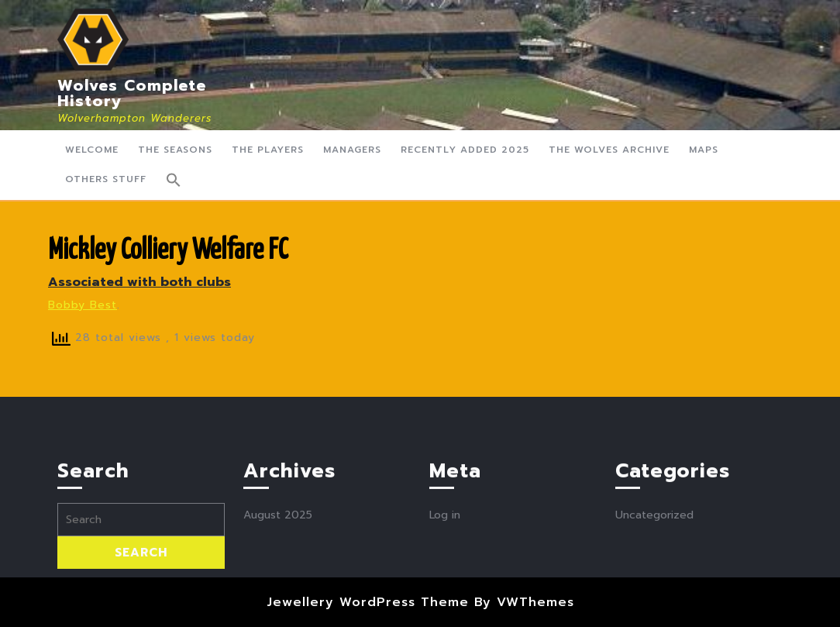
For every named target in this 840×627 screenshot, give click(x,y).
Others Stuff (106, 179)
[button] (174, 180)
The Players (268, 150)
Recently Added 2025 (465, 150)
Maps (704, 150)
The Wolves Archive (609, 150)
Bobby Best (83, 305)
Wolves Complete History (132, 93)
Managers (352, 150)
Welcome (92, 150)
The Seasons (175, 150)
